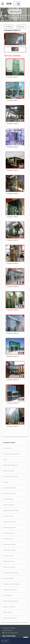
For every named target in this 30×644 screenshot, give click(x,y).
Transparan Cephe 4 (12, 147)
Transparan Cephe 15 (13, 380)
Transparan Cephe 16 (13, 403)
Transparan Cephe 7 (12, 217)
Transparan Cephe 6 (12, 193)
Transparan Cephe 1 (12, 77)
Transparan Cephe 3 (12, 124)
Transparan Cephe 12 (13, 333)
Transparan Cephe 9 (12, 263)
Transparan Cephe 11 (13, 310)
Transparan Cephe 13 (13, 356)
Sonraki (21, 27)
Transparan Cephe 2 (12, 100)
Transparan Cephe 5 (12, 170)
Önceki (9, 27)
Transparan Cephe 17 (13, 426)
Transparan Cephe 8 (12, 240)
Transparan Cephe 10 (13, 287)
